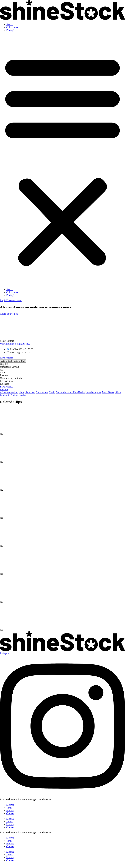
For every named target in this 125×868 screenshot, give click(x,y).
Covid (52, 392)
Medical (14, 314)
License (10, 805)
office (118, 392)
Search (10, 24)
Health (82, 392)
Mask (105, 392)
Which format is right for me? (15, 344)
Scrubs (22, 395)
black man (30, 392)
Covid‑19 (5, 314)
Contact (10, 813)
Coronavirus (42, 392)
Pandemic (5, 395)
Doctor (59, 392)
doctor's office (71, 392)
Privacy (10, 810)
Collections (12, 27)
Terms (9, 808)
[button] (62, 160)
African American (9, 392)
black (21, 392)
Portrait (14, 395)
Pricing (10, 30)
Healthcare (91, 392)
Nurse (111, 392)
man (99, 392)
